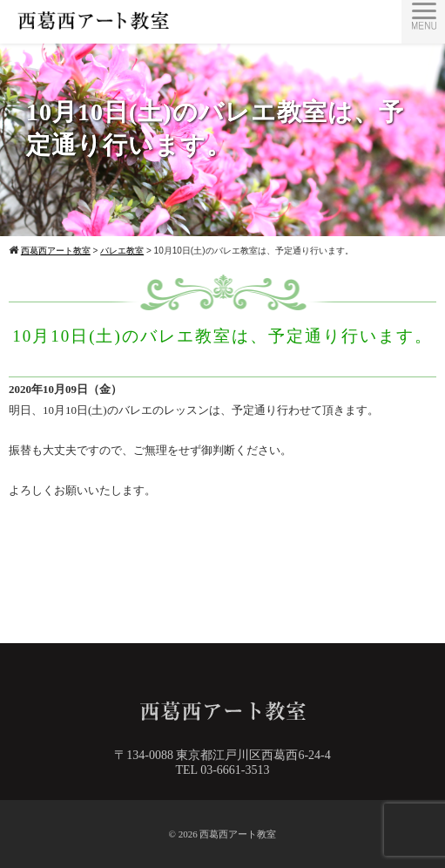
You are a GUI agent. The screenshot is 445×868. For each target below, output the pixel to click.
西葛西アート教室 (238, 834)
